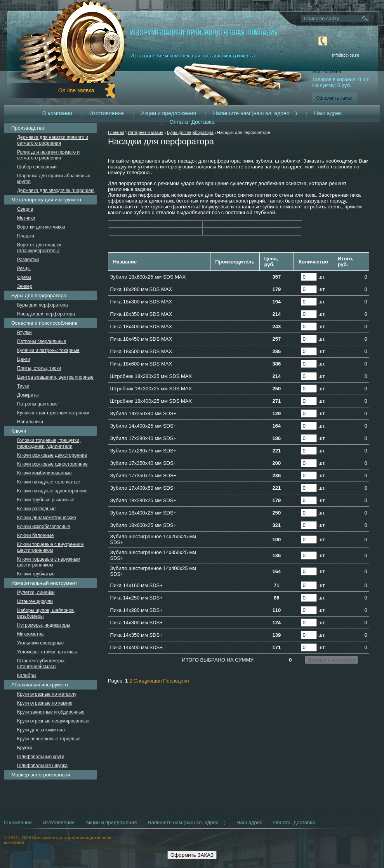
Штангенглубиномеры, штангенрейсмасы (41, 664)
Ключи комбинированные (44, 473)
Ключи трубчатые (36, 574)
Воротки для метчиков (41, 227)
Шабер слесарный (37, 167)
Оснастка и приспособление (44, 323)
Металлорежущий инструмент (46, 200)
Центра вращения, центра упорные (55, 377)
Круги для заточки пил (41, 730)
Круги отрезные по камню (45, 703)
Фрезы (24, 277)
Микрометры (31, 634)
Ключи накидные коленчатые (49, 482)
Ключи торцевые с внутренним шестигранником (50, 547)
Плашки (26, 236)
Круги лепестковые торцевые (49, 739)
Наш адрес (328, 113)
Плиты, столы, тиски (39, 368)
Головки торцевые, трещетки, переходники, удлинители (49, 443)
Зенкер (25, 286)
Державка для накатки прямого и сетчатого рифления (53, 140)
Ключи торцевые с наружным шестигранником (49, 562)
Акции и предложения (169, 113)
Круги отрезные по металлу (47, 694)
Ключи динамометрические (47, 518)
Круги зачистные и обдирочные (51, 712)
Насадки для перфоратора (46, 314)
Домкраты (28, 395)
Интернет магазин (146, 132)
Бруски (24, 748)
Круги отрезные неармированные (53, 721)
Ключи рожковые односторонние (52, 464)
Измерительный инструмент (44, 583)
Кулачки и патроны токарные (48, 350)
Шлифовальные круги (41, 757)
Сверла (25, 209)
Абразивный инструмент (40, 685)
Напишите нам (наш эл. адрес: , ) (255, 113)
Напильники (30, 422)
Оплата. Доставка (192, 122)
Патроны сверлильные (42, 341)
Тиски (23, 386)
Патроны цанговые (37, 404)
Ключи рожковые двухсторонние (52, 455)
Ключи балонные (36, 535)
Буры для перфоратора (190, 132)
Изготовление (107, 113)
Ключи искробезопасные (44, 527)
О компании (57, 113)
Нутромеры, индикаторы (44, 625)
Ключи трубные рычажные (46, 500)
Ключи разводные (36, 509)
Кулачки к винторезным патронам (53, 413)
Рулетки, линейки (36, 593)
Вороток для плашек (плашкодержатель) (39, 248)
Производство (28, 128)
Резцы (24, 269)
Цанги (24, 359)
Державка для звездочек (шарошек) (56, 191)
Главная (116, 132)
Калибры (27, 676)
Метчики (26, 218)
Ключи (19, 431)
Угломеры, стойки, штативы (47, 652)
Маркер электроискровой (41, 775)
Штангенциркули (35, 601)
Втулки (24, 333)
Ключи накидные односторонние (52, 491)
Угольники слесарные (40, 643)
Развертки (28, 260)
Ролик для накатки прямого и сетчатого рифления (48, 155)
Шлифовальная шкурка (42, 766)
